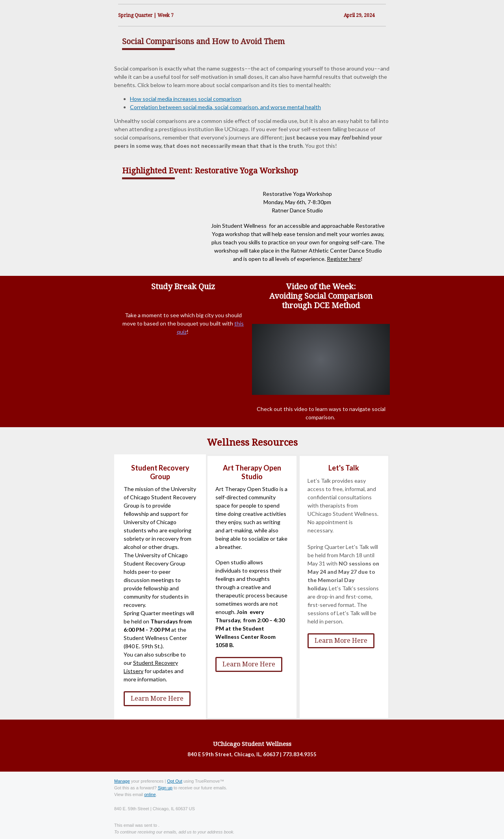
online (150, 794)
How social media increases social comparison (186, 99)
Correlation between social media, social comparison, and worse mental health (225, 107)
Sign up (165, 788)
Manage (122, 781)
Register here (344, 259)
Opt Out (175, 781)
